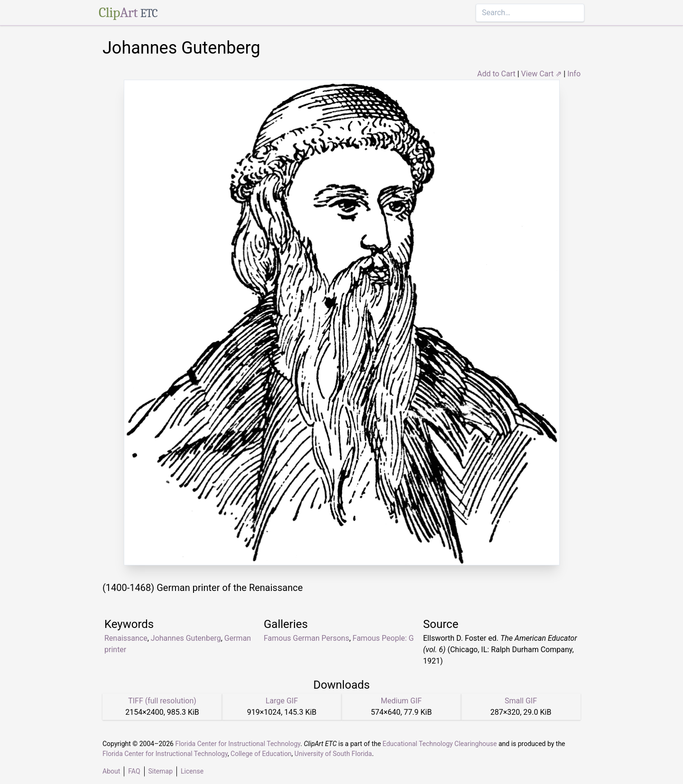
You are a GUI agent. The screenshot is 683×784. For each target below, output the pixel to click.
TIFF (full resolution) (162, 701)
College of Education (261, 754)
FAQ (134, 771)
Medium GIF (401, 701)
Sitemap (161, 771)
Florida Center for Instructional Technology (238, 744)
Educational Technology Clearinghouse (440, 744)
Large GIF (282, 701)
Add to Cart (496, 74)
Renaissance (126, 638)
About (111, 771)
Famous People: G (383, 638)
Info (574, 74)
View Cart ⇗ (542, 74)
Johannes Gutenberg (186, 638)
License (192, 771)
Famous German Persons (306, 638)
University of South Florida (333, 754)
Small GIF (521, 701)
